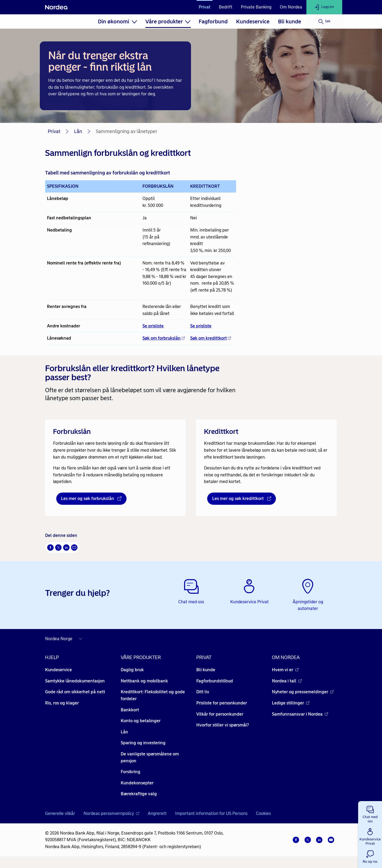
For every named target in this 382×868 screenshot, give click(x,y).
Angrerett (157, 813)
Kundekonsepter (137, 783)
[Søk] (324, 22)
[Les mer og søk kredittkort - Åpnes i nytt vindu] (242, 499)
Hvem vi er (285, 670)
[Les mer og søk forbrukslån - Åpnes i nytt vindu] (91, 499)
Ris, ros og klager (62, 703)
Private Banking (256, 7)
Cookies (263, 813)
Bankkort (130, 710)
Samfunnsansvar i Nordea (300, 714)
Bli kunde (290, 22)
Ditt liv (203, 692)
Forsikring (131, 772)
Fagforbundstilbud (215, 681)
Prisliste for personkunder (222, 703)
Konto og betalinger (141, 721)
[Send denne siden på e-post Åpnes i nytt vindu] (74, 548)
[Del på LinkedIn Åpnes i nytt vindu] (66, 548)
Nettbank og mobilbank (144, 681)
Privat (205, 7)
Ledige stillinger (291, 703)
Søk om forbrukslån (164, 338)
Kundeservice (253, 22)
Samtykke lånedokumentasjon (75, 681)
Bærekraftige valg (139, 794)
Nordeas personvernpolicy (111, 813)
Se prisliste (153, 326)
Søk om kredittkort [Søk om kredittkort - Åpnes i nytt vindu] (211, 338)
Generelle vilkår (60, 813)
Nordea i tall (287, 681)
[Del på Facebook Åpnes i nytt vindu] (50, 548)
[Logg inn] (324, 7)
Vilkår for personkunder (220, 714)
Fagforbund (213, 22)
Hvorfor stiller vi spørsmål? (223, 725)
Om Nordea (291, 7)
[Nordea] (56, 7)
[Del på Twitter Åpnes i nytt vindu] (58, 548)
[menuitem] (117, 22)
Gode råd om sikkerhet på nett (75, 692)
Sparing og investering (143, 743)
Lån (78, 131)
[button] (370, 813)
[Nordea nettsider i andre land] (65, 639)
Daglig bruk (132, 670)
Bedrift (226, 7)
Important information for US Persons (211, 813)
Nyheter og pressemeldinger (303, 692)
